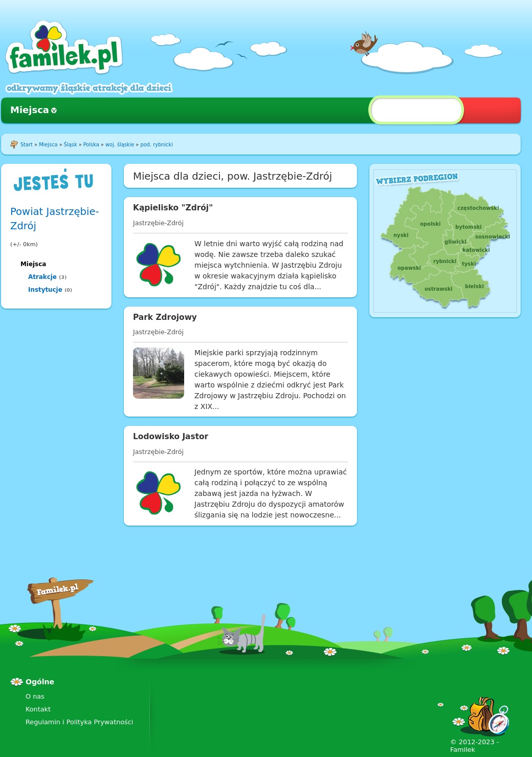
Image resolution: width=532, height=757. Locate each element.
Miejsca (30, 110)
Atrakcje (42, 277)
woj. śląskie (120, 145)
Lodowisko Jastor (171, 437)
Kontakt (38, 709)
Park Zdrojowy (165, 317)
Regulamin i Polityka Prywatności (79, 722)
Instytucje (45, 290)
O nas (35, 696)
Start (27, 145)
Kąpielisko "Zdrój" (173, 208)
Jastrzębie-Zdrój (158, 223)
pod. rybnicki (156, 145)
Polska (91, 145)
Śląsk (71, 145)
